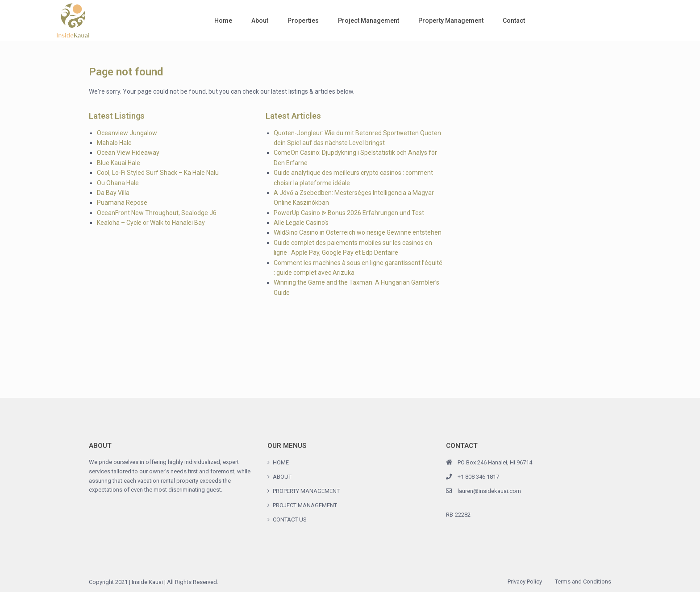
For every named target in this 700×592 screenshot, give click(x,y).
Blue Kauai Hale (119, 163)
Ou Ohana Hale (118, 183)
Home (223, 21)
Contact (514, 21)
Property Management (451, 21)
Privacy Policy (525, 582)
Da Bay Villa (113, 193)
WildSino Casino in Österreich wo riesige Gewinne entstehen (358, 232)
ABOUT (282, 477)
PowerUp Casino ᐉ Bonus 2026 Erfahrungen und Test (349, 213)
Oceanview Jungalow (127, 133)
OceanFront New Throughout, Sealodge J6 (157, 213)
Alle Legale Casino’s (301, 223)
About (260, 21)
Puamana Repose (122, 203)
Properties (303, 21)
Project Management (369, 21)
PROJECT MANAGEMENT (305, 505)
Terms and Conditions (583, 582)
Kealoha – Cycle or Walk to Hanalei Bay (151, 223)
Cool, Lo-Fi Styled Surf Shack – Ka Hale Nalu (158, 173)
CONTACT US (290, 520)
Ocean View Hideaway (128, 153)
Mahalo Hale (114, 143)
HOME (281, 462)
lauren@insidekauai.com (489, 491)
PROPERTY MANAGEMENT (306, 491)
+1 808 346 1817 (478, 477)
